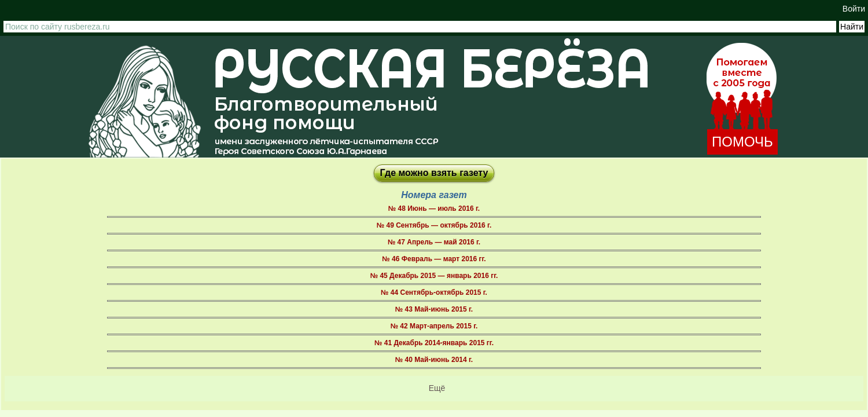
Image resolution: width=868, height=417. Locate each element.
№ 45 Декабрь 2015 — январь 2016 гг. (434, 276)
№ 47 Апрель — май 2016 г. (434, 242)
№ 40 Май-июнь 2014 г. (434, 360)
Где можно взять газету (434, 173)
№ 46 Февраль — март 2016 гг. (434, 259)
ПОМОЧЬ (742, 142)
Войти (854, 9)
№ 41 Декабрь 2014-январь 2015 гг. (434, 343)
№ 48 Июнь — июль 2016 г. (434, 209)
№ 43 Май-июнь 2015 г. (434, 309)
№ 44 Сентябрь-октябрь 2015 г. (434, 292)
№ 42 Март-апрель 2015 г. (434, 326)
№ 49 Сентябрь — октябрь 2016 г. (434, 225)
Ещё (437, 388)
